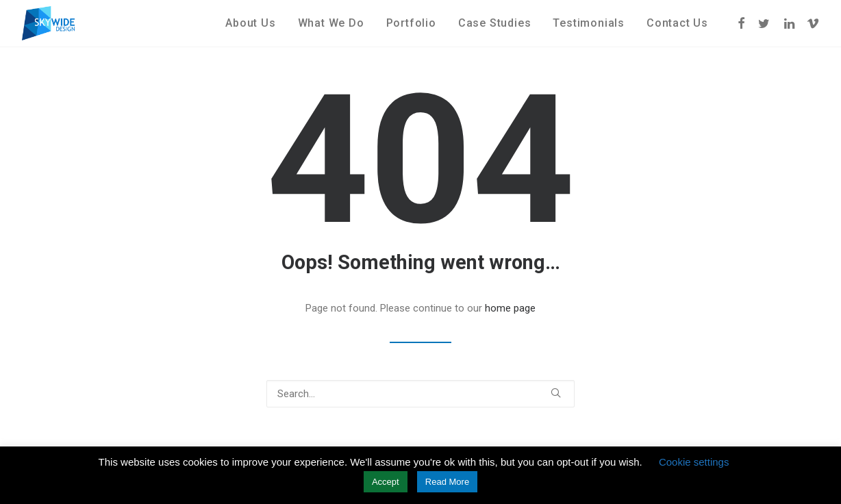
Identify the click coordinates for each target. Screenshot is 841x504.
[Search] (420, 394)
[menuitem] (250, 23)
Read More (447, 482)
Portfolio (411, 23)
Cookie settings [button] (694, 462)
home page (510, 308)
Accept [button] (386, 482)
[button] (742, 23)
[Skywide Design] (48, 23)
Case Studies (495, 23)
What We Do (331, 23)
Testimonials (589, 23)
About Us (250, 23)
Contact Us (677, 23)
